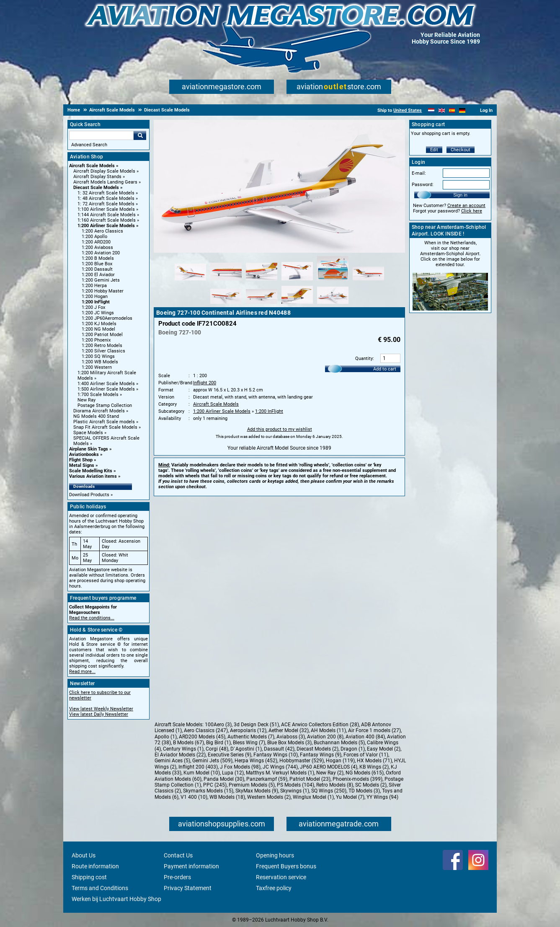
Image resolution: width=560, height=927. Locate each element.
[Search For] (101, 135)
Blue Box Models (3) (289, 743)
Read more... (82, 672)
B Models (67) (188, 743)
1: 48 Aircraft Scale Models (106, 198)
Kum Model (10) (202, 773)
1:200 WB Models (100, 362)
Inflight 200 (205, 383)
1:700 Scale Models (98, 395)
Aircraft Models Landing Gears (105, 182)
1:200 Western (97, 367)
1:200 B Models (98, 258)
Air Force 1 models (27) (374, 730)
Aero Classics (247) (206, 730)
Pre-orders (177, 877)
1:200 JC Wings (98, 313)
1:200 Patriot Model (102, 335)
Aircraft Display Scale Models (104, 171)
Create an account (466, 206)
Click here (472, 211)
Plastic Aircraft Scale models (104, 422)
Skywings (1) (295, 791)
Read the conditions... (92, 618)
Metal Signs (82, 465)
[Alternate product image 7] (226, 304)
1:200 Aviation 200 (101, 253)
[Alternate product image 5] (333, 281)
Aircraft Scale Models (92, 166)
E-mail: (419, 173)
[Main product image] (279, 251)
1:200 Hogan (95, 296)
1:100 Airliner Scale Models (106, 209)
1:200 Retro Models (102, 346)
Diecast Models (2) (317, 749)
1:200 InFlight (96, 302)
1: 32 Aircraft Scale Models (106, 193)
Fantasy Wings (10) (276, 755)
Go (140, 135)
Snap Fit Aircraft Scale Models (105, 427)
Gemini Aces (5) (172, 761)
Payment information (191, 866)
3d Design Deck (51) (256, 725)
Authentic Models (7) (251, 737)
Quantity (364, 359)
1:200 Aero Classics (102, 231)
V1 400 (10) (194, 797)
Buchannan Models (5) (339, 743)
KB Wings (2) (374, 767)
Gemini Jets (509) (212, 761)
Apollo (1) (166, 737)
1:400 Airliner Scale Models (106, 384)
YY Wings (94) (382, 797)
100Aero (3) (218, 725)
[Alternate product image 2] (226, 281)
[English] (442, 110)
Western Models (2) (269, 797)
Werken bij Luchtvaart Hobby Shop (116, 899)
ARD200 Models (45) (202, 737)
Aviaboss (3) (291, 737)
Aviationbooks (84, 454)
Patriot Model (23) (310, 779)
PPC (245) (215, 785)
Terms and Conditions (100, 888)
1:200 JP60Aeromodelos (107, 318)
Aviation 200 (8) (325, 737)
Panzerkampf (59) (267, 779)
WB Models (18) (227, 797)
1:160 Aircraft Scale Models (107, 220)
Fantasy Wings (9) (321, 755)
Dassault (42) (279, 749)
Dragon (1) (353, 749)
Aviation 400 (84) (365, 737)
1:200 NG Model (98, 329)
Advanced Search (89, 145)
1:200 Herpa (94, 286)
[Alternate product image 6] (368, 281)
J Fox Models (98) (240, 767)
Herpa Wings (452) (256, 761)
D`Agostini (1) (246, 749)
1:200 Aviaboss (97, 247)
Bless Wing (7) (249, 743)
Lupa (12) (233, 773)
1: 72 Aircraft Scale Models (106, 204)
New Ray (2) (330, 773)
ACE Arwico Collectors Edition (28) (320, 725)
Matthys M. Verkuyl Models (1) (280, 773)
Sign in (460, 195)
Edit (434, 150)
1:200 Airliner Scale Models (106, 226)
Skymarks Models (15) (208, 791)
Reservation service (281, 877)
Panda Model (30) (224, 779)
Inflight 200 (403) (198, 767)
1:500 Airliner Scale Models (106, 389)
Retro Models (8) (335, 785)
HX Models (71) (374, 761)
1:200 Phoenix (96, 340)
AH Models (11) (328, 730)
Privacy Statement (188, 888)
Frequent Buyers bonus (286, 866)
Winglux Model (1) (313, 797)
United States (408, 110)
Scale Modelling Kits (91, 471)
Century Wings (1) (183, 749)
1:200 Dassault (97, 269)
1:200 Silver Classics (103, 351)
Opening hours (275, 855)
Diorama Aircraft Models (99, 411)
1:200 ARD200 (96, 242)
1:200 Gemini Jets (101, 280)
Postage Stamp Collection (105, 405)
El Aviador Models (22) (180, 755)
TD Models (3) (364, 791)
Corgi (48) (217, 749)
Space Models (88, 433)
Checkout (461, 150)
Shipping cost (89, 877)
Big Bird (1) (218, 743)
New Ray (86, 400)
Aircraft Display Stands (97, 177)
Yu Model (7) (350, 797)
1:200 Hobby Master (103, 291)
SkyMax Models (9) (257, 791)
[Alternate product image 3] (262, 281)
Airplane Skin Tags (89, 449)
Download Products (89, 495)
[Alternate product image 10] (333, 304)
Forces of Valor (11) (366, 755)
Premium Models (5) (252, 785)
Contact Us (178, 855)
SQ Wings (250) (329, 791)
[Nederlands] (431, 110)
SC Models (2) (371, 785)
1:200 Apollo (94, 237)
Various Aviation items (93, 476)
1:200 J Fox (93, 307)
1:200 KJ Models (99, 324)
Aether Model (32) (289, 730)
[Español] (452, 110)
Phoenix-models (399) (357, 779)
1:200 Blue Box (97, 264)
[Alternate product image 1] (190, 281)
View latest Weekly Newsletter (101, 709)
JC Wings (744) (280, 767)
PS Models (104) (295, 785)
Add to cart (385, 369)
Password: (423, 185)
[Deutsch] (462, 110)
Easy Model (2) (384, 749)
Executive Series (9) (230, 755)
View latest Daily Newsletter (99, 714)
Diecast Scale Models (96, 188)
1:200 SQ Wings (98, 356)
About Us (84, 855)
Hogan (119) (340, 761)
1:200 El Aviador (98, 275)
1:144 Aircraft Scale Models (107, 215)
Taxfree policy (274, 888)
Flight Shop (81, 460)
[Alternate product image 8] (262, 304)
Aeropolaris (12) (248, 730)
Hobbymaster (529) (302, 761)
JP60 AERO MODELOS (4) (329, 767)
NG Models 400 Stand (96, 416)
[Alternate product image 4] (297, 281)
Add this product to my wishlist (280, 429)
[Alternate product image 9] (297, 304)
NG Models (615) (365, 773)
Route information (95, 866)
